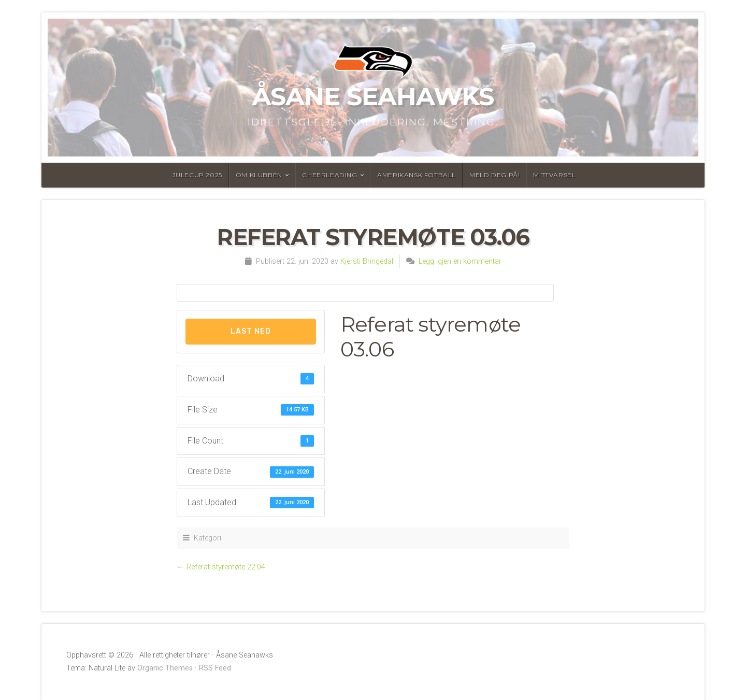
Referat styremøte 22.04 (226, 567)
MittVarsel (554, 175)
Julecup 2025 (197, 175)
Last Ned (251, 331)
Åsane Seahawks (373, 96)
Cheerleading (329, 175)
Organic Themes (165, 668)
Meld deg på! (494, 175)
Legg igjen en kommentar (460, 261)
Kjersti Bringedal (367, 261)
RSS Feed (215, 668)
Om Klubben (259, 175)
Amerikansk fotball (417, 175)
